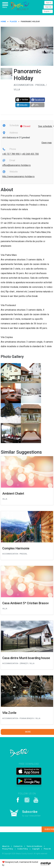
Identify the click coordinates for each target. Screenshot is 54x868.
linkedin (22, 105)
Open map (47, 143)
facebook (38, 100)
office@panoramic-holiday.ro (16, 165)
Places (13, 21)
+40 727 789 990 (11, 154)
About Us (6, 846)
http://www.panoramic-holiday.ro (18, 176)
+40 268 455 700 (30, 154)
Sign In (49, 3)
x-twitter (22, 100)
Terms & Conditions (34, 846)
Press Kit (47, 849)
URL (35, 105)
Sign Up (48, 7)
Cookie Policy (23, 849)
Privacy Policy (8, 849)
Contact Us (18, 846)
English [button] (47, 11)
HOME (3, 21)
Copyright (36, 849)
